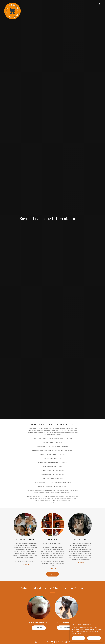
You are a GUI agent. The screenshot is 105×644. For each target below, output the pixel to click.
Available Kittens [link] (82, 4)
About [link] (53, 4)
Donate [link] (60, 4)
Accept (94, 638)
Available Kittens (66, 628)
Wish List (53, 574)
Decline (78, 638)
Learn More (39, 628)
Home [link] (47, 4)
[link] (12, 3)
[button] (92, 4)
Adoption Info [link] (69, 4)
